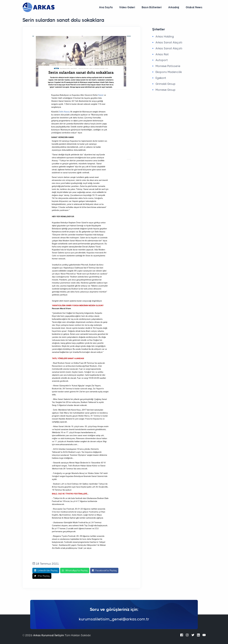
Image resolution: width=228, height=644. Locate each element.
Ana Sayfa (106, 7)
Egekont (161, 78)
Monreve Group (166, 90)
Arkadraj (174, 7)
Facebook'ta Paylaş (104, 571)
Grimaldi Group (166, 84)
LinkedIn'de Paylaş (46, 571)
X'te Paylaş (42, 576)
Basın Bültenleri (152, 7)
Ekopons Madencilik (169, 72)
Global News (194, 7)
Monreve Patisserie (168, 66)
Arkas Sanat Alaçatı (169, 42)
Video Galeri (127, 7)
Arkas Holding (165, 36)
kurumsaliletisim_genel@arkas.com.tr (114, 619)
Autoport (162, 60)
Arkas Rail (162, 54)
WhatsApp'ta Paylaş (75, 571)
